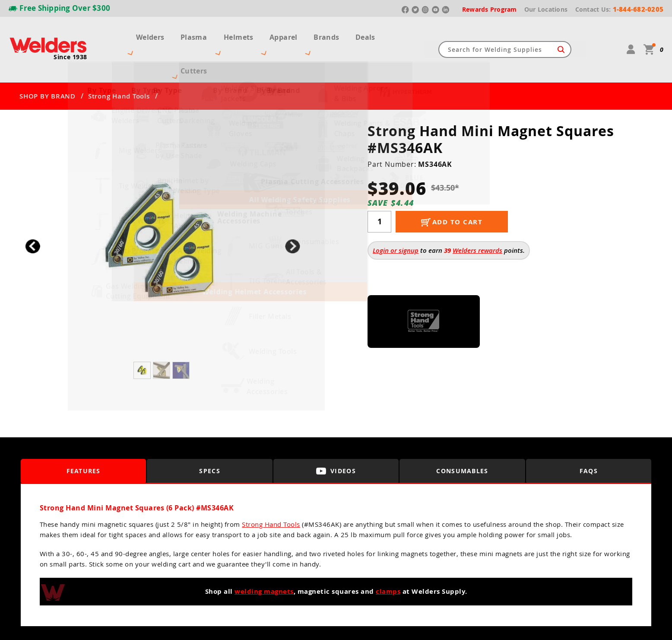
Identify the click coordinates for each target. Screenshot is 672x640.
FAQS (589, 440)
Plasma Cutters (197, 34)
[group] (163, 213)
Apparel (295, 34)
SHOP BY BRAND (48, 65)
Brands (337, 34)
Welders (142, 34)
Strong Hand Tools (119, 65)
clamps (388, 560)
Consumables (463, 440)
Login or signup (396, 219)
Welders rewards (477, 219)
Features (84, 440)
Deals (374, 34)
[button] (293, 215)
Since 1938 (70, 41)
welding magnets (264, 560)
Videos (336, 440)
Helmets (252, 34)
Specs (210, 440)
